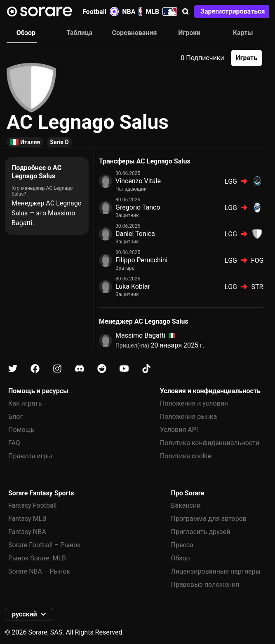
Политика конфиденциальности (210, 443)
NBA (132, 12)
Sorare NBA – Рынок (39, 571)
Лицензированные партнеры (216, 571)
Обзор (180, 558)
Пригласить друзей (200, 532)
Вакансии (186, 505)
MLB (161, 12)
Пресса (182, 545)
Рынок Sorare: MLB (37, 558)
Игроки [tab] (189, 33)
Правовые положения (205, 584)
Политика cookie (186, 456)
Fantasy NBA (27, 532)
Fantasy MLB (27, 519)
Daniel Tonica (135, 234)
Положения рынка (188, 416)
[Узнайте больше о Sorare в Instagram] (57, 369)
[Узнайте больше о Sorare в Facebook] (35, 369)
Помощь (21, 430)
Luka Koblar (133, 286)
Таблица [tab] (79, 33)
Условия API (179, 430)
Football (101, 12)
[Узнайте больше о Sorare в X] (13, 369)
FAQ (14, 443)
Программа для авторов (209, 519)
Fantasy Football (32, 505)
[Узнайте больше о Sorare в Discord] (80, 369)
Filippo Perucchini (141, 260)
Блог (15, 416)
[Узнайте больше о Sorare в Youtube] (124, 369)
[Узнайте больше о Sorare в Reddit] (102, 369)
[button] (186, 12)
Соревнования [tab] (135, 33)
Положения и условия (194, 403)
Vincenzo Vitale (138, 181)
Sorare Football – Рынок (45, 545)
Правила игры (30, 456)
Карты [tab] (243, 33)
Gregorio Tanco (138, 207)
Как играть (25, 403)
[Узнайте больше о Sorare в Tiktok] (146, 369)
